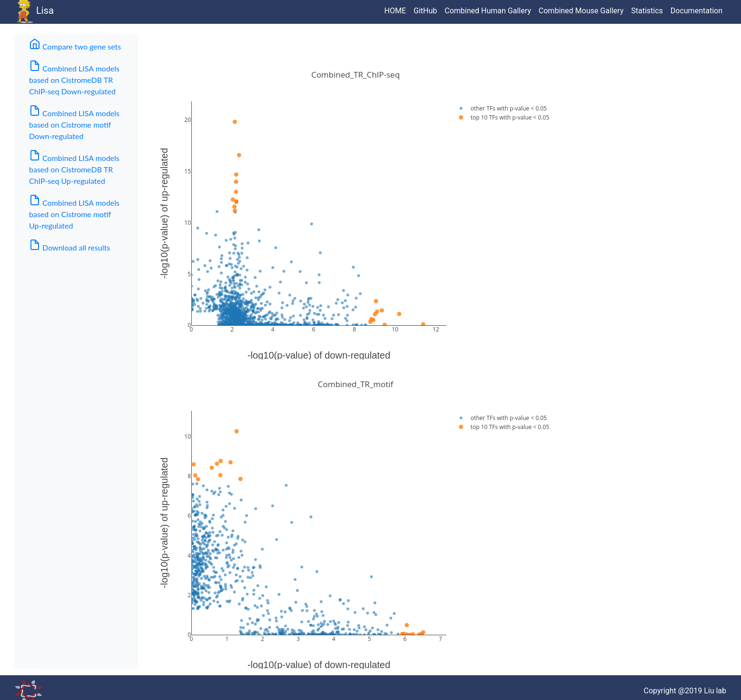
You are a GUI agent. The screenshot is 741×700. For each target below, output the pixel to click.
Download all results (69, 245)
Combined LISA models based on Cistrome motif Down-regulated (74, 123)
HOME (395, 11)
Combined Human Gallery (488, 11)
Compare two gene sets (80, 45)
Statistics (647, 11)
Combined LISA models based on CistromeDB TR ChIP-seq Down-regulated (74, 78)
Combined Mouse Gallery (581, 11)
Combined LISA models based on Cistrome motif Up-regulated (74, 212)
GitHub (425, 11)
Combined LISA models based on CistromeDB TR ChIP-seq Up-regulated (74, 167)
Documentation (697, 11)
